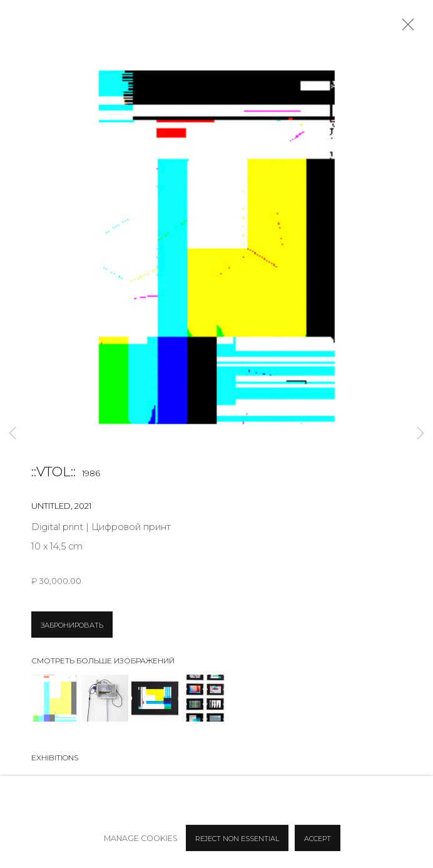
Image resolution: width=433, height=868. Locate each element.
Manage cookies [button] (141, 838)
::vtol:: (53, 472)
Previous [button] (13, 434)
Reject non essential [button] (237, 839)
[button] (55, 698)
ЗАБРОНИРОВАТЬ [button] (72, 625)
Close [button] (405, 28)
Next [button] (420, 434)
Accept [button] (318, 839)
